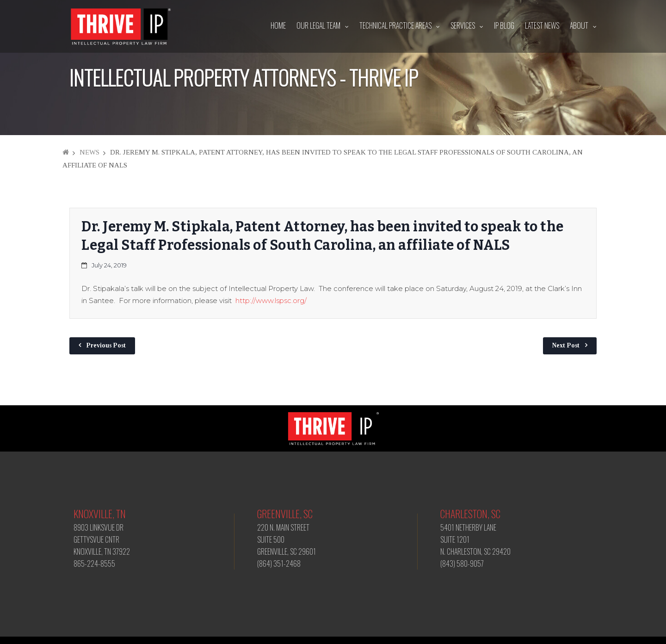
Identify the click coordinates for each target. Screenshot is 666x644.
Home (278, 25)
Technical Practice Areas (395, 25)
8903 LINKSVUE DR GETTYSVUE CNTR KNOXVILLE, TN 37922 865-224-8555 (102, 545)
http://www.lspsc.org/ (271, 300)
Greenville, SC (285, 514)
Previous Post (106, 345)
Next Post (566, 345)
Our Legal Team (318, 25)
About (579, 25)
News (89, 152)
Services (463, 25)
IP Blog (504, 25)
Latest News (542, 25)
